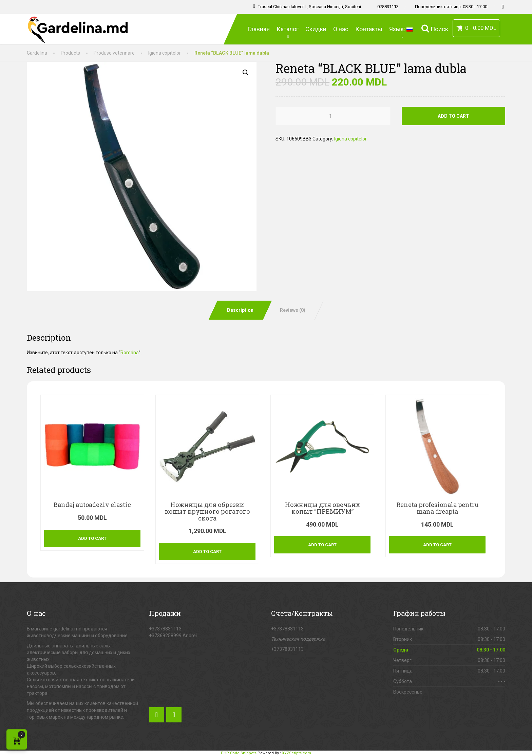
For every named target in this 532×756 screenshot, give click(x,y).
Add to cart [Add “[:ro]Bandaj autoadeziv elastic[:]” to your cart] (92, 538)
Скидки (316, 29)
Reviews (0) (293, 310)
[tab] (240, 310)
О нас (341, 29)
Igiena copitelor (350, 139)
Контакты (369, 29)
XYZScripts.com (297, 753)
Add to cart (453, 116)
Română (130, 353)
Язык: (402, 32)
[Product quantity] (333, 116)
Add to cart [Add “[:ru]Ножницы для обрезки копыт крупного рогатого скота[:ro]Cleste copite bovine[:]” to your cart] (207, 552)
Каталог (288, 32)
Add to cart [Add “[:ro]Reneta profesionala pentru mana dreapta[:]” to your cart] (437, 545)
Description (240, 310)
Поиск (435, 28)
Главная (259, 29)
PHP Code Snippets (239, 753)
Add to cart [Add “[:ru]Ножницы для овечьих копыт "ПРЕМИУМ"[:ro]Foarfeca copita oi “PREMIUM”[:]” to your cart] (322, 545)
